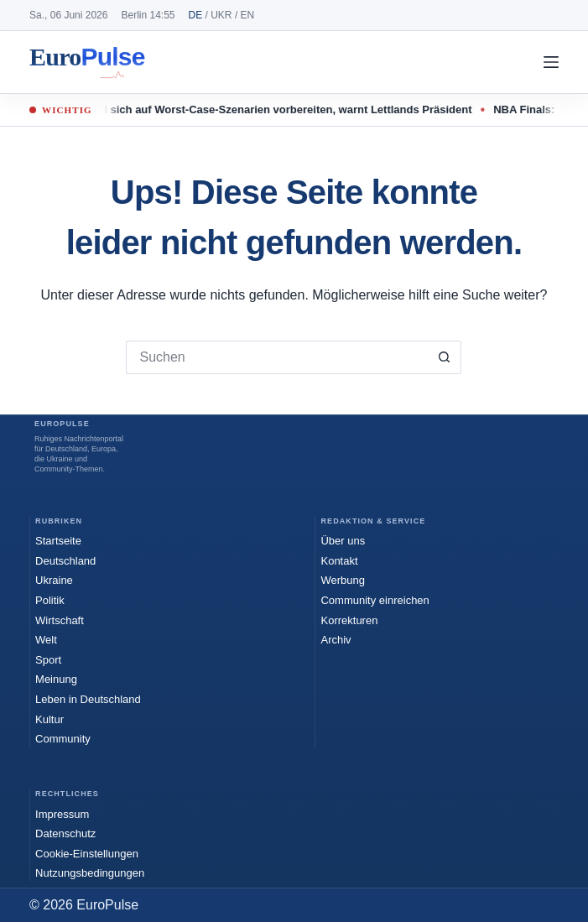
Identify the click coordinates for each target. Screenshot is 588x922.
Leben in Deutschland (88, 699)
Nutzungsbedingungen (90, 873)
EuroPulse (87, 62)
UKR (221, 15)
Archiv (336, 640)
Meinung (56, 679)
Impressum (62, 814)
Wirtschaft (60, 620)
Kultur (49, 719)
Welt (46, 640)
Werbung (343, 580)
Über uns (343, 541)
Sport (48, 660)
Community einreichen (375, 600)
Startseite (58, 541)
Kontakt (339, 561)
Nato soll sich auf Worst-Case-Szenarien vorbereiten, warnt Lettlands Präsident (274, 109)
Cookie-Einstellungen (87, 854)
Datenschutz (65, 833)
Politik (50, 600)
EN (248, 15)
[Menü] (551, 62)
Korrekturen (349, 620)
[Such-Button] (445, 357)
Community (63, 739)
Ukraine (54, 580)
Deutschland (65, 561)
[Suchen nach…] (277, 357)
